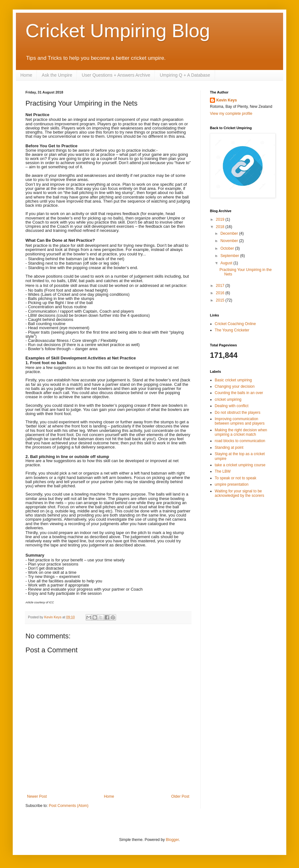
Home (26, 75)
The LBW (223, 471)
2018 (221, 227)
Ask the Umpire (57, 75)
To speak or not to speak (236, 478)
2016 (221, 293)
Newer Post (37, 796)
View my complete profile (231, 114)
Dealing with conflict (232, 406)
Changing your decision (235, 386)
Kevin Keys (227, 100)
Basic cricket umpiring (233, 380)
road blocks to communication (240, 441)
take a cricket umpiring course (240, 465)
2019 (221, 219)
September (230, 256)
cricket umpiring (228, 399)
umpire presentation (232, 484)
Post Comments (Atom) (69, 806)
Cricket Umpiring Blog (118, 31)
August (227, 263)
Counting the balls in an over (239, 393)
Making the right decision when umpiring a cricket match (241, 432)
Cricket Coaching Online (235, 324)
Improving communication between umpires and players (240, 421)
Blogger (172, 840)
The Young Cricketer (232, 330)
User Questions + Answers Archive (116, 75)
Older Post (180, 796)
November (230, 241)
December (230, 233)
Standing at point (229, 448)
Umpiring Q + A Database (185, 75)
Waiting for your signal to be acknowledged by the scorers (239, 493)
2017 (221, 286)
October (228, 248)
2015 (221, 300)
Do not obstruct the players (237, 413)
